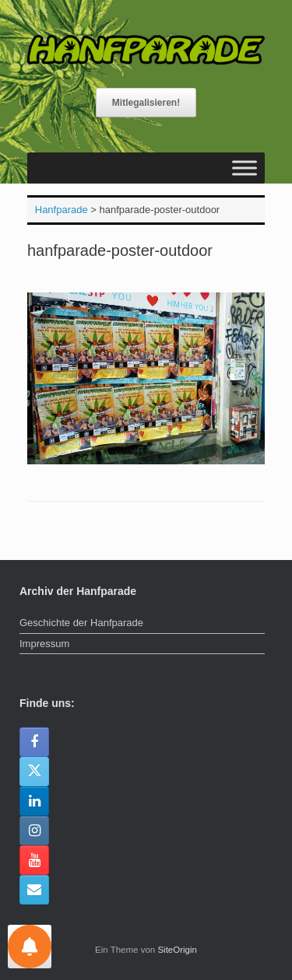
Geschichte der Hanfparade (81, 623)
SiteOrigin (177, 950)
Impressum (44, 644)
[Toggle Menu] (245, 168)
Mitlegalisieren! (146, 103)
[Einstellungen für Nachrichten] (30, 947)
